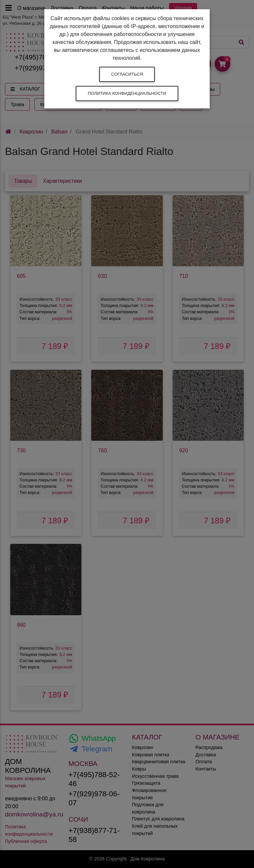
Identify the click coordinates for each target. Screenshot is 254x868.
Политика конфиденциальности (127, 93)
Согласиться (127, 74)
